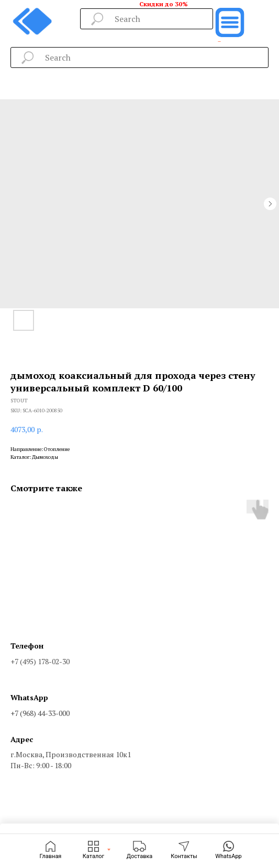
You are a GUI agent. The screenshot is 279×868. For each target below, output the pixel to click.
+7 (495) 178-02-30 (40, 661)
